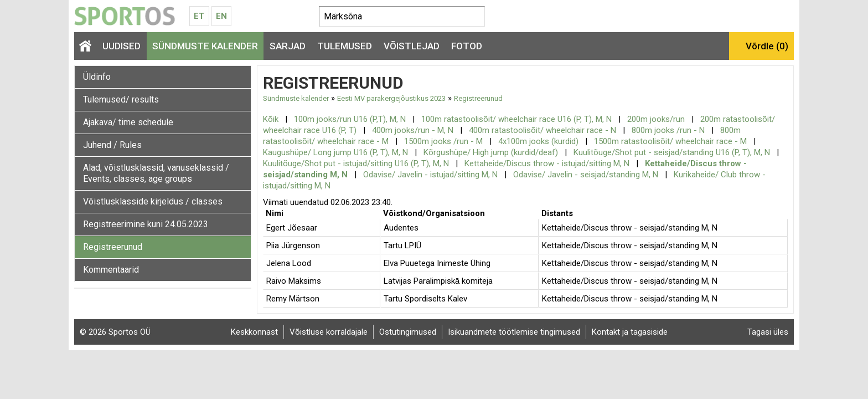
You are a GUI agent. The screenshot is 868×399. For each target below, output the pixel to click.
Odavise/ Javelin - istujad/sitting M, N (430, 175)
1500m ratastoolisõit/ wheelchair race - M (670, 141)
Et (199, 16)
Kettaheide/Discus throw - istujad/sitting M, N (547, 163)
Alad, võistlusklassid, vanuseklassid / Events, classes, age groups (156, 173)
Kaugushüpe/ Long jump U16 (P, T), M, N (335, 152)
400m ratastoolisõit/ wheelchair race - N (542, 130)
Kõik (271, 119)
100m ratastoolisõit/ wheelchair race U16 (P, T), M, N (516, 119)
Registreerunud (113, 247)
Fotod (467, 46)
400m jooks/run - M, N (413, 130)
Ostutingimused (408, 332)
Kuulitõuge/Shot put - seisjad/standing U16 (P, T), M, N (672, 152)
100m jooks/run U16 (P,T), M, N (350, 119)
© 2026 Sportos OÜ (115, 332)
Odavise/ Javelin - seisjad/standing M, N (586, 175)
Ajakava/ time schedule (128, 122)
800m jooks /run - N (668, 130)
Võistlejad (412, 46)
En (221, 16)
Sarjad (288, 46)
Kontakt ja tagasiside (630, 332)
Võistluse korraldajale (329, 332)
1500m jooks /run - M (443, 141)
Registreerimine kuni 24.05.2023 (146, 224)
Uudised (122, 46)
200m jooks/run (656, 119)
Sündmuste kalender (205, 46)
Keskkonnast (254, 332)
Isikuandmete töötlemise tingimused (514, 332)
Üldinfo (97, 77)
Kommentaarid (111, 270)
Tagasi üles (768, 332)
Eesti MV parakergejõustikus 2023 (391, 98)
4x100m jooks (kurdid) (538, 141)
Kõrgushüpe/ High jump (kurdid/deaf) (491, 152)
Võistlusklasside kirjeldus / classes (153, 201)
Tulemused (345, 46)
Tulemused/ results (121, 99)
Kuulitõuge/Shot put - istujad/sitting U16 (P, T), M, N (356, 163)
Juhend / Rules (112, 145)
